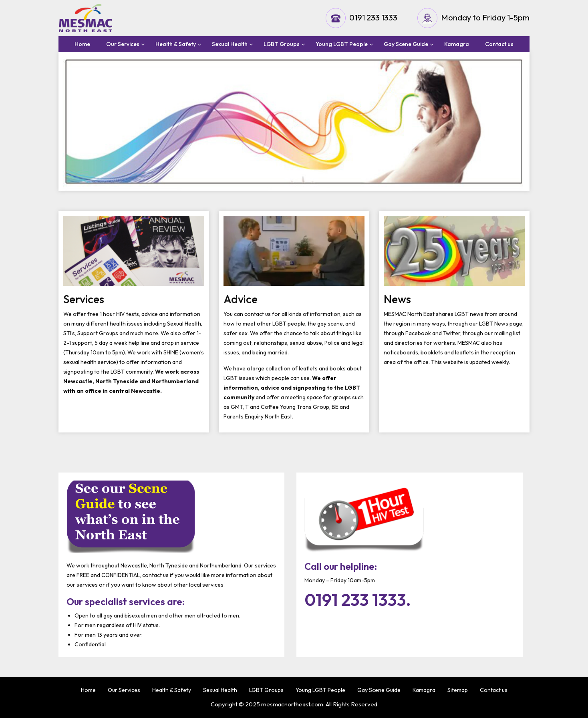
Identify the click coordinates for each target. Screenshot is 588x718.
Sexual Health (230, 44)
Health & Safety (176, 44)
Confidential (90, 644)
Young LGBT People (342, 44)
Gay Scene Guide (406, 44)
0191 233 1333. (358, 600)
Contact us (499, 44)
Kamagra (457, 44)
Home (82, 44)
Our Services (123, 44)
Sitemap (458, 690)
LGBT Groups (282, 44)
